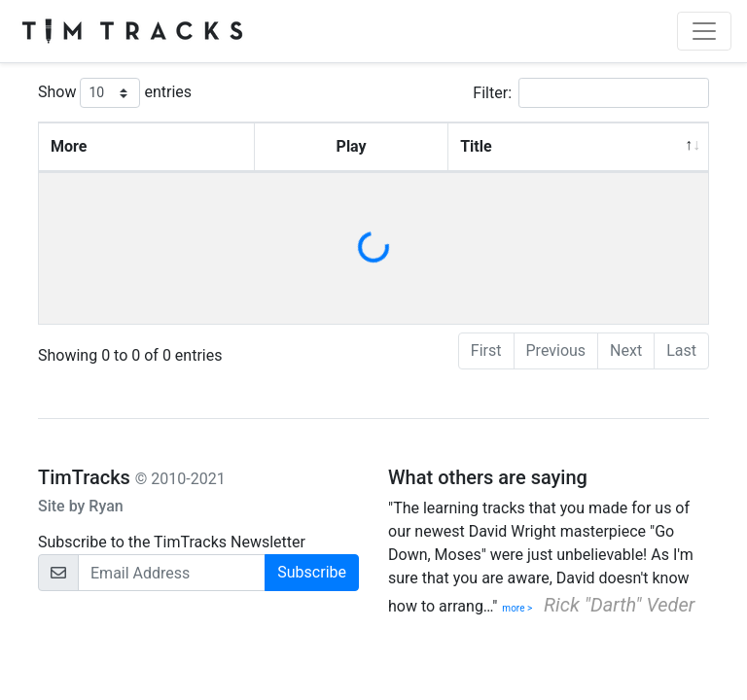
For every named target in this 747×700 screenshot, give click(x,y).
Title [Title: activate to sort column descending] (476, 146)
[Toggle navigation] (704, 31)
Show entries (115, 93)
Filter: (591, 93)
